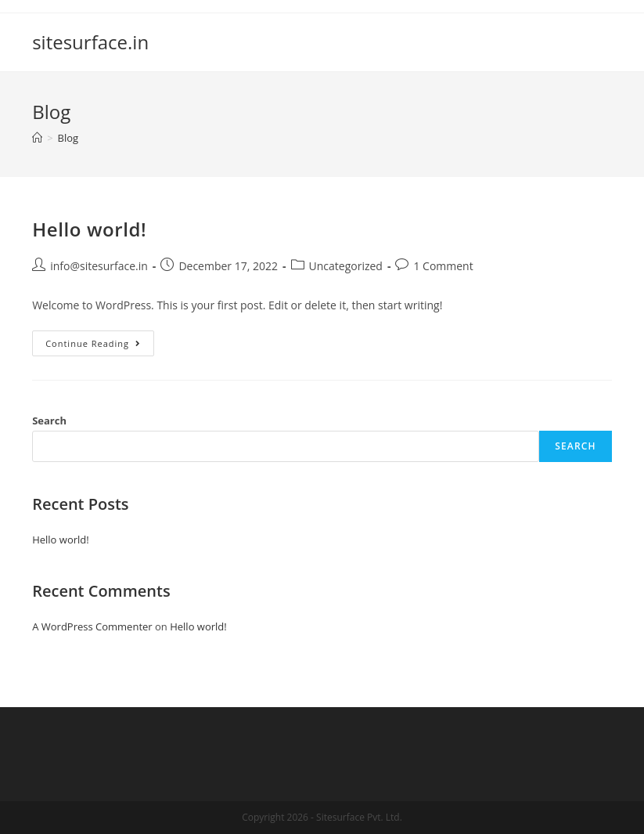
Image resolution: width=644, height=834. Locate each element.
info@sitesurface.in (99, 266)
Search (49, 421)
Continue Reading (100, 346)
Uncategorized (346, 266)
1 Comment (443, 266)
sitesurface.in (90, 42)
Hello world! (89, 229)
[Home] (37, 138)
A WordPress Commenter (92, 626)
